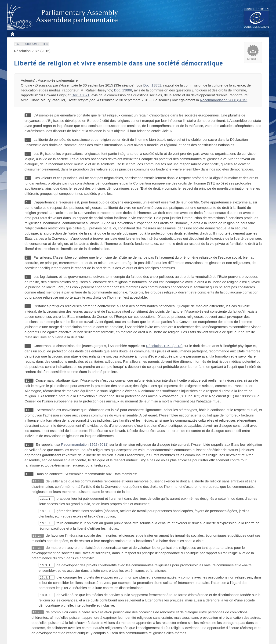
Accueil (12, 34)
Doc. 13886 (123, 90)
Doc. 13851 (152, 85)
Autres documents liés (33, 44)
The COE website (257, 18)
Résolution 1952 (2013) (164, 346)
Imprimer (253, 59)
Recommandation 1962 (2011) (85, 444)
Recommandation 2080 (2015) (224, 100)
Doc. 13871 (81, 95)
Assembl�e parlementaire (63, 17)
